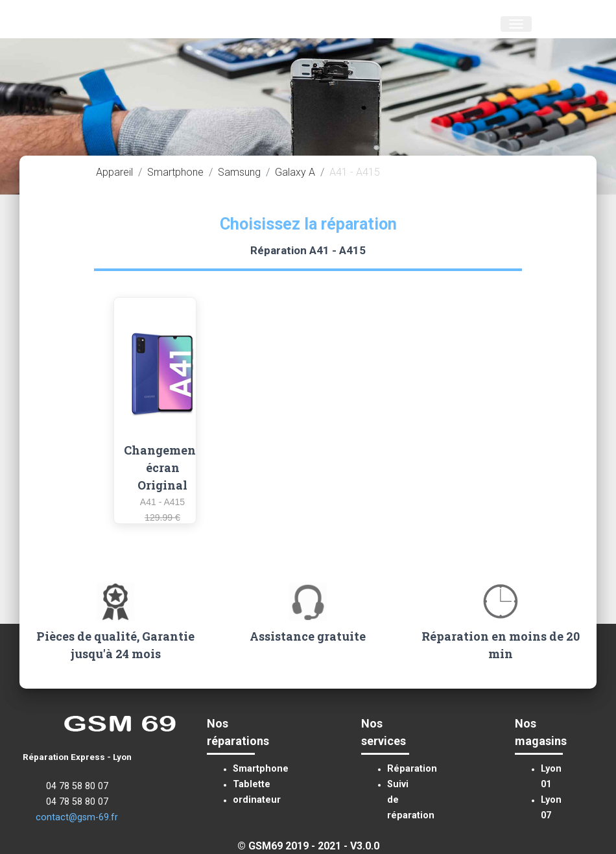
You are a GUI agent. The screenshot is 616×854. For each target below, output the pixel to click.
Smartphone (175, 172)
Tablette (252, 784)
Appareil (114, 172)
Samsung (239, 172)
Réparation (412, 769)
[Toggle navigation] (516, 24)
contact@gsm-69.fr (77, 817)
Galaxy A (295, 172)
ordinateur (257, 800)
